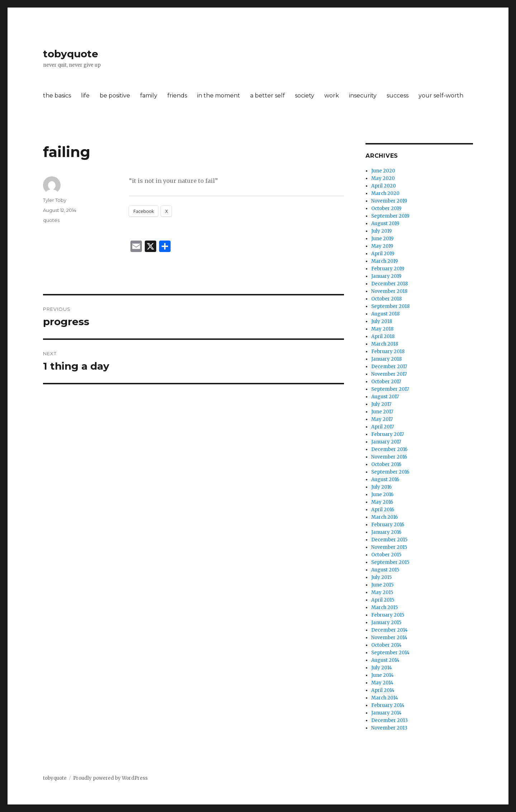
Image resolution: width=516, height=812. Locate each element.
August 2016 (385, 479)
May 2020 (383, 178)
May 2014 (382, 683)
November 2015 (389, 547)
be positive (115, 96)
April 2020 (384, 186)
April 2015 (383, 600)
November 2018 (389, 291)
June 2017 (382, 412)
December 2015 (389, 540)
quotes (51, 220)
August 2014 (385, 660)
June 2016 (382, 495)
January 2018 (386, 359)
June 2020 (383, 171)
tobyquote (71, 54)
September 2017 (390, 389)
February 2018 (388, 352)
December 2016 (389, 449)
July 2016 (381, 487)
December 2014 (390, 630)
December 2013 (390, 720)
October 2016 (386, 464)
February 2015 (388, 615)
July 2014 (382, 668)
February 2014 (388, 705)
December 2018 (390, 284)
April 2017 (383, 427)
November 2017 (389, 374)
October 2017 (386, 382)
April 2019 (383, 254)
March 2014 (385, 698)
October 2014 (386, 645)
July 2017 (381, 404)
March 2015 (384, 607)
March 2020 (385, 193)
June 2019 (382, 239)
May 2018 (382, 329)
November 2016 (389, 457)
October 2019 (386, 208)
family (149, 96)
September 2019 (390, 216)
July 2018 (382, 321)
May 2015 (382, 592)
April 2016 (383, 510)
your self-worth (441, 96)
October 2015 (386, 555)
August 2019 (385, 224)
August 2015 (385, 570)
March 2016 (384, 517)
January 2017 (386, 442)
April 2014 (383, 690)
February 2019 (388, 269)
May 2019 (382, 246)
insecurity (363, 96)
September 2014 (390, 653)
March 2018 (385, 344)
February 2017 (388, 434)
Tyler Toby (55, 200)
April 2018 (383, 336)
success (398, 96)
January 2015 (386, 623)
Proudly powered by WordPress (110, 778)
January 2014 (386, 713)
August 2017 (385, 397)
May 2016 (382, 502)
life (85, 96)
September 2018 (390, 306)
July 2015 (381, 577)
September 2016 (390, 472)
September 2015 (390, 562)
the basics (57, 96)
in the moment (219, 96)
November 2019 (389, 201)
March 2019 (384, 261)
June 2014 (383, 675)
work (332, 96)
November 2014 (389, 638)
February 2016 (388, 525)
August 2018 (385, 314)
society (305, 96)
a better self (267, 96)
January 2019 (386, 276)
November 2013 (389, 728)
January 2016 (386, 532)
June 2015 (382, 585)
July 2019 (381, 231)
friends (177, 96)
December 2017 (389, 367)
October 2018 (386, 299)
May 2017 (382, 419)
